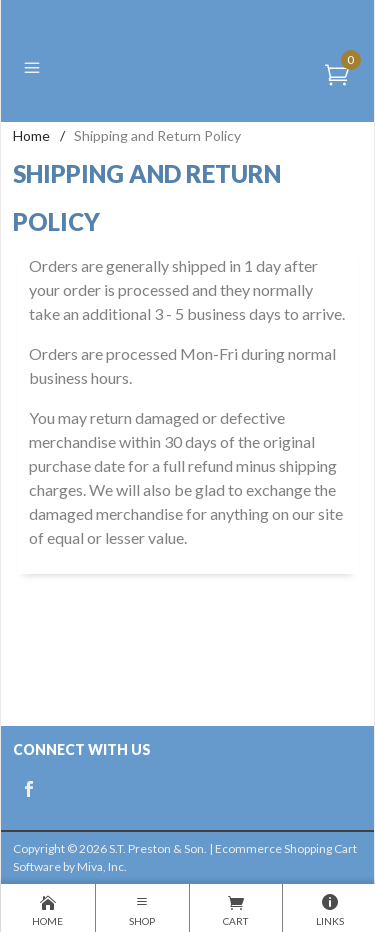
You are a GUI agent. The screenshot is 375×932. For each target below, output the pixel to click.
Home (31, 135)
